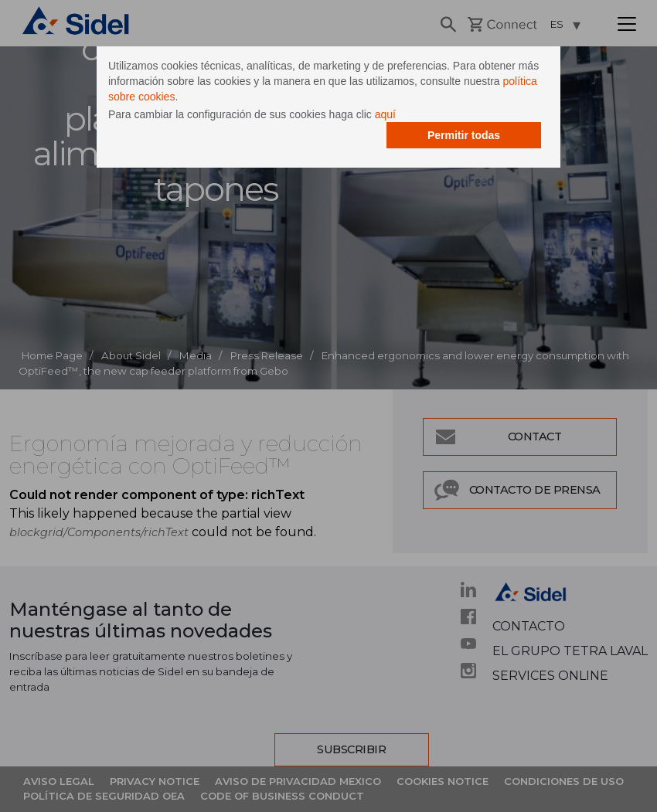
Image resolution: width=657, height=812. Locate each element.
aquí (385, 114)
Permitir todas (464, 135)
